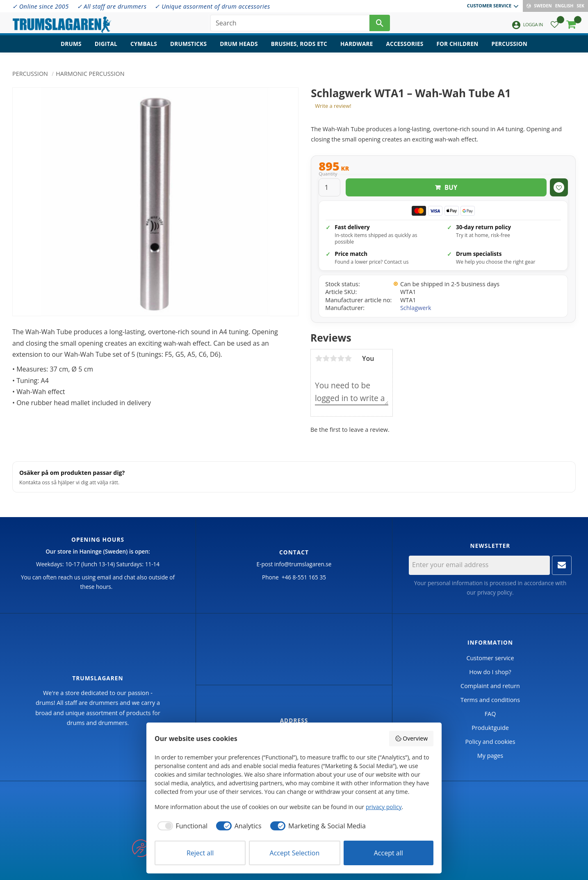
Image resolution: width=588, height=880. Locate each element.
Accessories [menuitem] (405, 47)
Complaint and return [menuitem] (490, 686)
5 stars (348, 358)
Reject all (200, 853)
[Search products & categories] (290, 25)
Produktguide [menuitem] (490, 728)
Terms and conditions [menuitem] (490, 700)
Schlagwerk (416, 308)
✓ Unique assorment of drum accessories (212, 6)
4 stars (341, 358)
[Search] (380, 25)
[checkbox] (181, 826)
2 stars (326, 358)
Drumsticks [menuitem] (188, 47)
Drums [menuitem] (71, 47)
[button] (555, 27)
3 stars (333, 358)
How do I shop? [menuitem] (490, 672)
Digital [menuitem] (106, 47)
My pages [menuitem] (490, 756)
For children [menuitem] (457, 47)
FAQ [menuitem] (490, 714)
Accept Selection (295, 853)
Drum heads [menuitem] (239, 47)
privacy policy (495, 592)
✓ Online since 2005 (41, 6)
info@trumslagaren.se (303, 564)
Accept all (389, 853)
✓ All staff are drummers (112, 6)
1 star (319, 358)
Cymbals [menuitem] (144, 47)
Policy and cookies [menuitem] (490, 742)
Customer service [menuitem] (489, 6)
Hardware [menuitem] (357, 47)
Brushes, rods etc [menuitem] (299, 47)
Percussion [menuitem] (509, 47)
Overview (411, 738)
